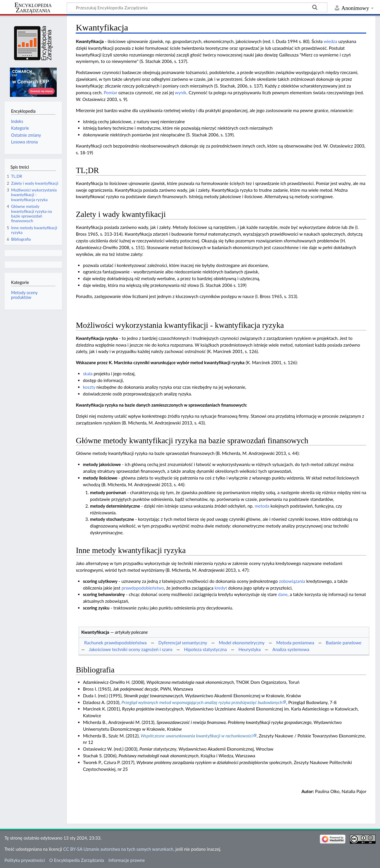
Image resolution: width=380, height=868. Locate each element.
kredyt (221, 588)
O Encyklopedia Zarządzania (77, 860)
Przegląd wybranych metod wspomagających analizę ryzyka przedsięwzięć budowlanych (202, 702)
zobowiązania (292, 581)
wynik (181, 93)
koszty (89, 387)
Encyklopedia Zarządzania (33, 8)
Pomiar (110, 93)
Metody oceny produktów (24, 295)
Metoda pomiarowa (295, 643)
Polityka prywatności (25, 860)
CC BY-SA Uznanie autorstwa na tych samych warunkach (118, 849)
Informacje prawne (127, 860)
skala (88, 374)
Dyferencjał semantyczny (183, 643)
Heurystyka (250, 649)
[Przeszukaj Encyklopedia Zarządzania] (197, 7)
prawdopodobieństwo (143, 588)
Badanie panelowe (344, 643)
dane (283, 594)
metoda (262, 506)
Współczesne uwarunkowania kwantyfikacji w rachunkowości (197, 736)
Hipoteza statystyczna (205, 649)
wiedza (330, 41)
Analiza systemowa (291, 649)
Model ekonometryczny (242, 643)
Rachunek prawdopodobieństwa (115, 643)
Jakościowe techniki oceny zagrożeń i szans (131, 649)
